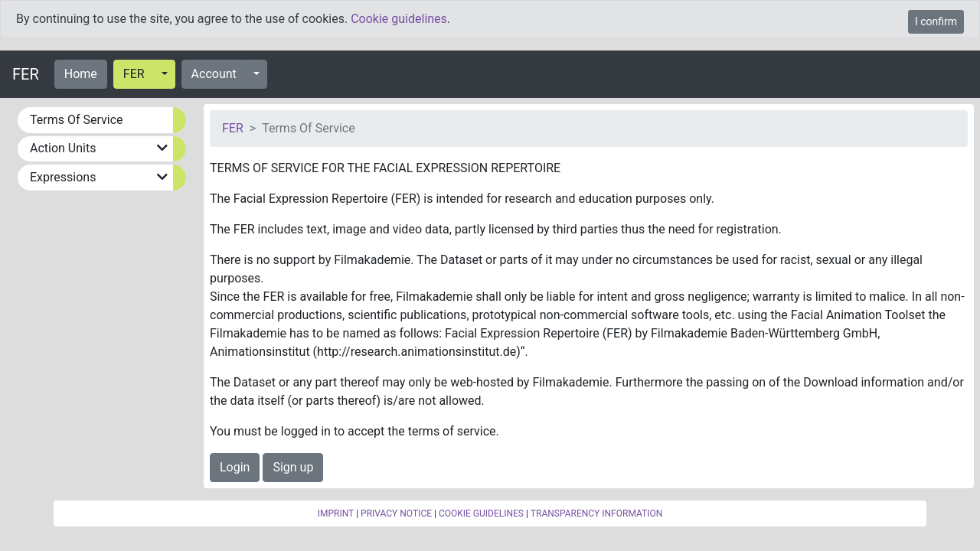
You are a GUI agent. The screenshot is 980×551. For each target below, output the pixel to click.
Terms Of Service (77, 120)
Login (235, 467)
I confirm (936, 21)
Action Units (63, 148)
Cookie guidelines (399, 19)
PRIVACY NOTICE (396, 514)
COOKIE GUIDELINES (481, 514)
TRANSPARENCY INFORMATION (596, 514)
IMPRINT (336, 514)
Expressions (63, 177)
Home (81, 74)
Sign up (293, 467)
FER (26, 74)
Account (214, 74)
